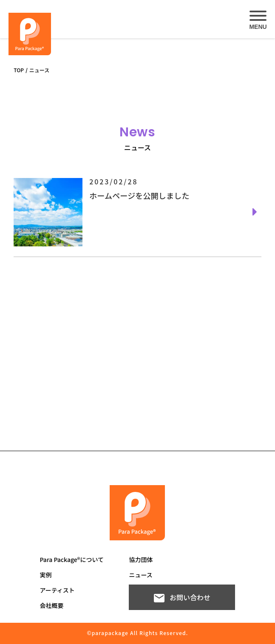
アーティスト (57, 590)
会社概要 (51, 605)
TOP (19, 70)
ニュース (140, 575)
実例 (45, 575)
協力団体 (141, 559)
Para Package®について (72, 559)
